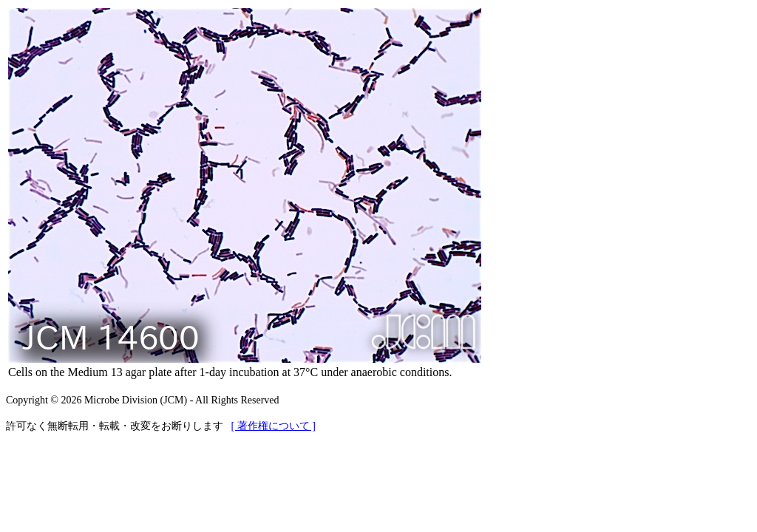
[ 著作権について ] (274, 426)
